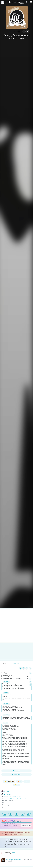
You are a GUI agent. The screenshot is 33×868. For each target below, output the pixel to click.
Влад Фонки (5, 791)
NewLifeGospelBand (17, 38)
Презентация (16, 664)
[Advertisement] (16, 626)
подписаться (27, 825)
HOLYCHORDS (7, 821)
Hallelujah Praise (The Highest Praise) (17, 859)
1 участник (7, 794)
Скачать (16, 771)
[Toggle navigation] (31, 2)
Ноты (9, 664)
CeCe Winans (13, 799)
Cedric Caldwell (21, 799)
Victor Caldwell (28, 799)
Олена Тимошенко (16, 797)
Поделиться (17, 774)
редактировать (15, 841)
